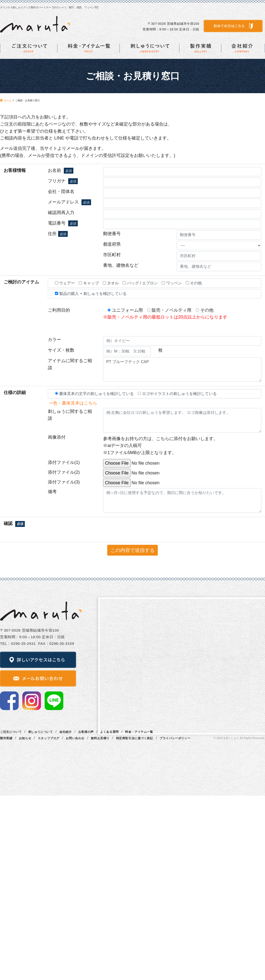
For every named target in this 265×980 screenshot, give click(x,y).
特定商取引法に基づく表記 (135, 738)
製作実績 (6, 738)
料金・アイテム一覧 (139, 732)
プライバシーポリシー (175, 738)
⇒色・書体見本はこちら (71, 403)
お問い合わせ (75, 738)
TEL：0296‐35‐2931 (18, 643)
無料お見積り (100, 738)
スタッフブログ (49, 738)
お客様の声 (86, 732)
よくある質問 (109, 732)
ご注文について (11, 732)
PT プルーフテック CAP (182, 369)
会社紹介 (66, 732)
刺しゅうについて (41, 732)
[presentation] (107, 530)
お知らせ (25, 738)
